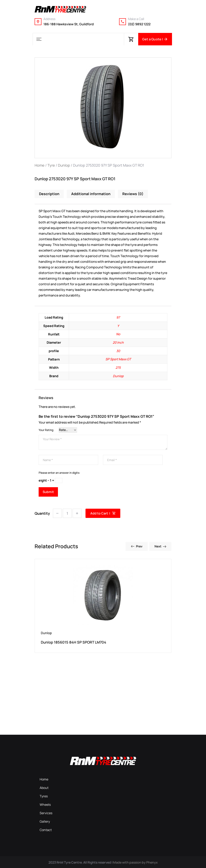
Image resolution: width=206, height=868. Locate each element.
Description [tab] (49, 194)
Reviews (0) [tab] (133, 194)
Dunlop (64, 165)
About (44, 787)
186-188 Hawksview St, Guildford (69, 24)
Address (49, 19)
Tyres (44, 796)
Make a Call (136, 19)
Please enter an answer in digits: (59, 472)
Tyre (51, 165)
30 (118, 350)
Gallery (45, 821)
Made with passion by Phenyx (135, 862)
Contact (46, 829)
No (118, 334)
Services (46, 812)
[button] (39, 39)
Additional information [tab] (91, 194)
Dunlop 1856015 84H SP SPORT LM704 (74, 642)
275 (118, 367)
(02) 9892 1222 (139, 24)
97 (118, 317)
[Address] (38, 22)
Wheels (45, 804)
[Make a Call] (123, 22)
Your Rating (46, 429)
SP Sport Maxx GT (118, 359)
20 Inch (118, 342)
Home (40, 165)
